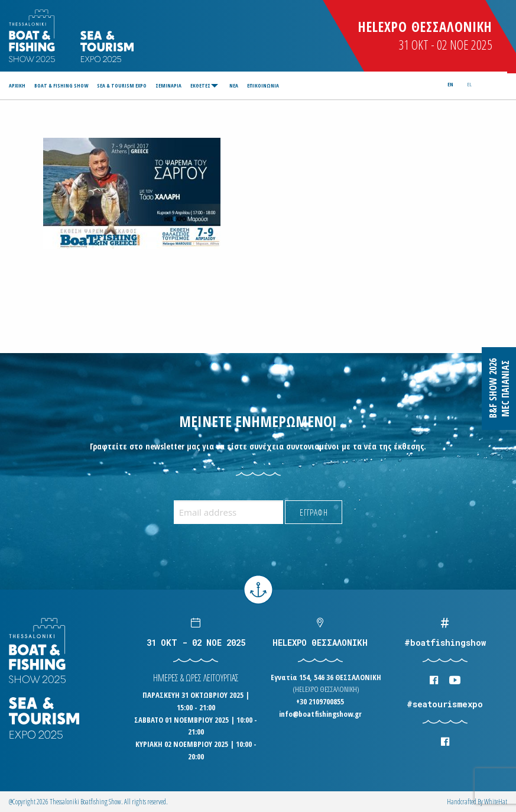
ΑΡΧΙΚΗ (17, 85)
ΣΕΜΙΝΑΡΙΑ (168, 85)
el (469, 84)
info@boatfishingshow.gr (320, 714)
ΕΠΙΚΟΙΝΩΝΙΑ (263, 85)
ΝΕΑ (234, 85)
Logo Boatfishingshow (33, 36)
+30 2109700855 (320, 701)
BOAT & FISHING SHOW (61, 85)
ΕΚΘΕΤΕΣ (200, 85)
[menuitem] (19, 85)
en (450, 84)
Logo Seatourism (107, 46)
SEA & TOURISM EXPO (122, 85)
